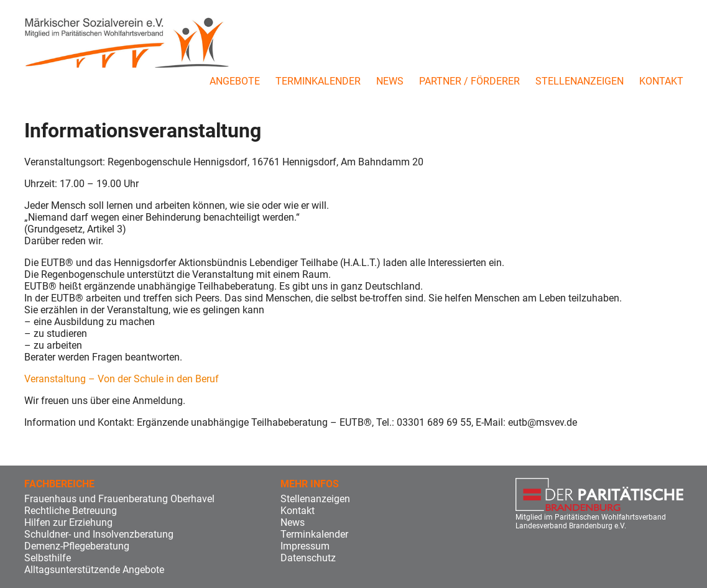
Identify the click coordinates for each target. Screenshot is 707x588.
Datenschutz (308, 558)
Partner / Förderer (469, 81)
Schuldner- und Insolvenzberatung (99, 534)
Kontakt (661, 81)
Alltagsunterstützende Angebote (94, 570)
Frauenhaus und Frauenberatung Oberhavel (119, 499)
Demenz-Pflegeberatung (77, 546)
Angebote (235, 81)
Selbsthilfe (48, 558)
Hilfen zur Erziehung (68, 522)
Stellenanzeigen (580, 81)
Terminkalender (318, 81)
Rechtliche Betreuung (71, 511)
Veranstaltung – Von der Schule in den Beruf (122, 379)
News (390, 81)
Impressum (305, 546)
